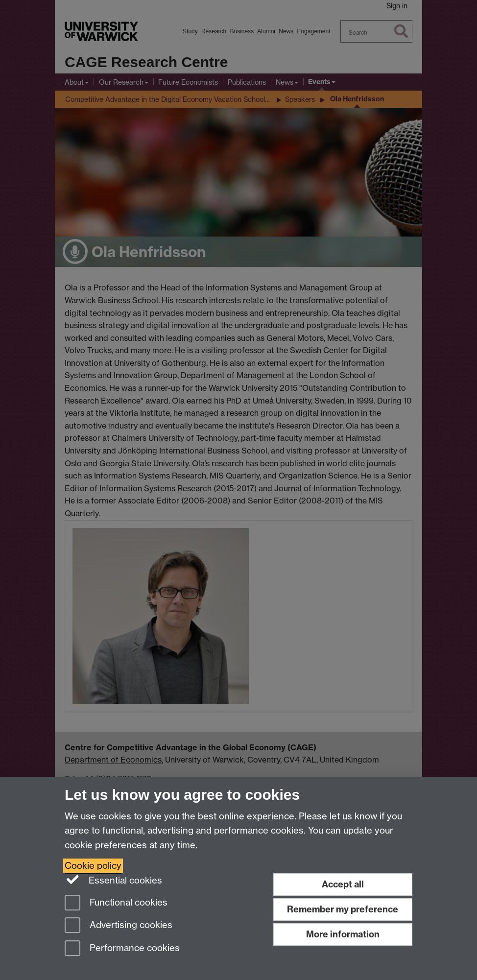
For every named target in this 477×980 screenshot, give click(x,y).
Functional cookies (116, 903)
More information (343, 934)
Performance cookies (122, 949)
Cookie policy (93, 866)
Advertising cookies (119, 926)
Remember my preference (343, 909)
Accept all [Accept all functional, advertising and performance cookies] (343, 884)
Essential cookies (113, 880)
